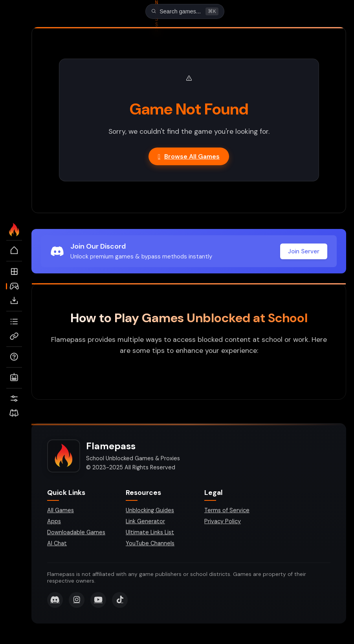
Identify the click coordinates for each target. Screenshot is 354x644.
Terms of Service (227, 511)
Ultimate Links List (150, 533)
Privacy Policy (223, 522)
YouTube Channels (150, 544)
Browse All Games (189, 157)
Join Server (304, 252)
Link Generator (145, 522)
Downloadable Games (76, 533)
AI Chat (57, 544)
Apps (54, 522)
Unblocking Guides (150, 511)
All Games (61, 511)
